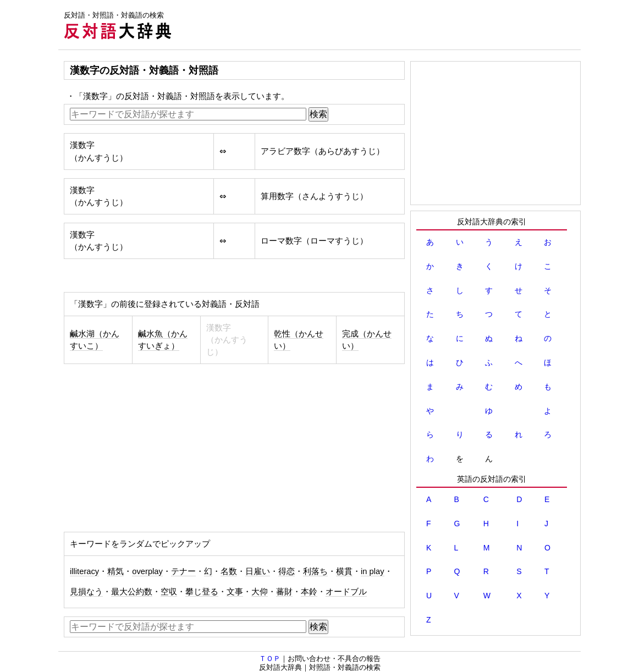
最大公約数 (132, 592)
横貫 (344, 571)
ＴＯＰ (270, 659)
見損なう (86, 592)
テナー (183, 571)
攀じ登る (202, 592)
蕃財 (284, 592)
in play (373, 571)
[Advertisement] (381, 25)
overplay (147, 571)
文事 (235, 592)
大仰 (260, 592)
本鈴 (309, 592)
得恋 (287, 571)
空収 (169, 592)
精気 (115, 571)
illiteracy (84, 571)
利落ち (315, 571)
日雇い (258, 571)
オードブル (346, 592)
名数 (229, 571)
